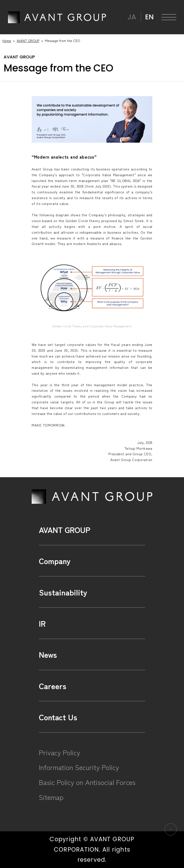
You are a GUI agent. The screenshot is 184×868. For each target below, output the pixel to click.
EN (149, 17)
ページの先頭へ (171, 829)
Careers (53, 686)
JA (132, 17)
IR (42, 623)
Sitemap (51, 797)
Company (55, 561)
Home (7, 41)
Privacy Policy (60, 752)
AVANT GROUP (57, 17)
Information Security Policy (79, 767)
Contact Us (58, 717)
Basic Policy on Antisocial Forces (87, 782)
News (48, 654)
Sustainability (63, 592)
